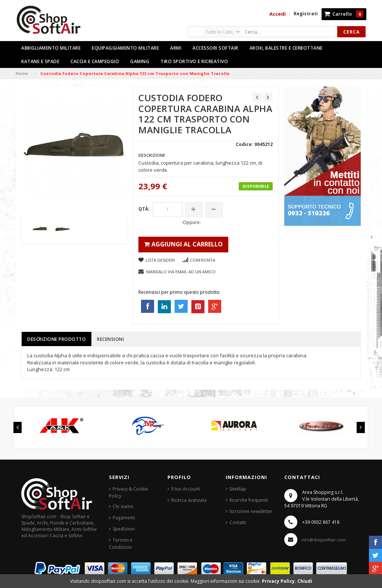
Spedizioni (124, 529)
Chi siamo (123, 506)
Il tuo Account (186, 489)
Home (22, 73)
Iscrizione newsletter (251, 511)
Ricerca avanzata (189, 500)
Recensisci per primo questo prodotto (179, 292)
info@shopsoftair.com (324, 540)
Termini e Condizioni (121, 544)
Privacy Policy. (280, 581)
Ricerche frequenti (249, 500)
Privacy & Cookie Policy (129, 492)
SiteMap (238, 489)
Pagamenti (124, 518)
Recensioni (110, 339)
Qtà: (144, 209)
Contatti (238, 522)
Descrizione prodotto (57, 339)
